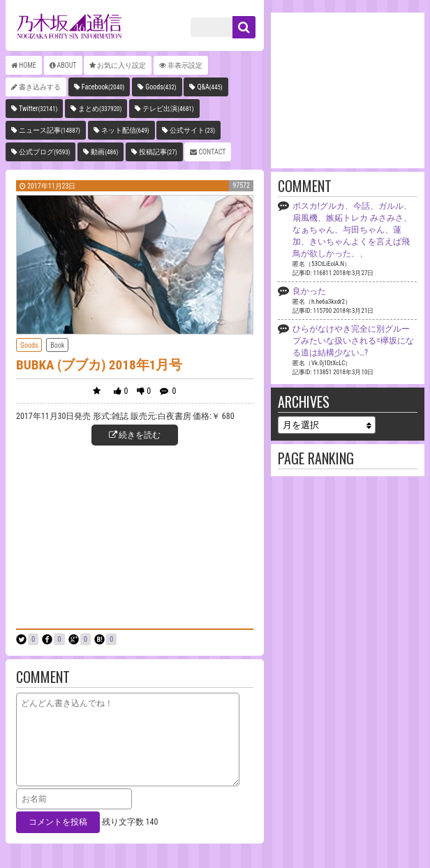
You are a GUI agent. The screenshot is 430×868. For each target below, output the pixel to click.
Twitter (38, 109)
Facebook (103, 87)
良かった (309, 291)
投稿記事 (158, 152)
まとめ (100, 109)
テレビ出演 (168, 109)
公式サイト (192, 130)
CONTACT (212, 152)
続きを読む (135, 435)
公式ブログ (44, 152)
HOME (28, 65)
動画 (104, 152)
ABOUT (67, 65)
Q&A (209, 87)
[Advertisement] (135, 536)
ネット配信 (125, 130)
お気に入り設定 (121, 65)
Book (57, 345)
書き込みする (40, 87)
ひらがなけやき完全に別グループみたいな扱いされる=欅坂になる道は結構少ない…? (353, 341)
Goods (161, 87)
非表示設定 (185, 65)
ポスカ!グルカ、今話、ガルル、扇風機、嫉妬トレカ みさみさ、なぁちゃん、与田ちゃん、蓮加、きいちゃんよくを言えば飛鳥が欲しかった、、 (352, 230)
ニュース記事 (50, 130)
